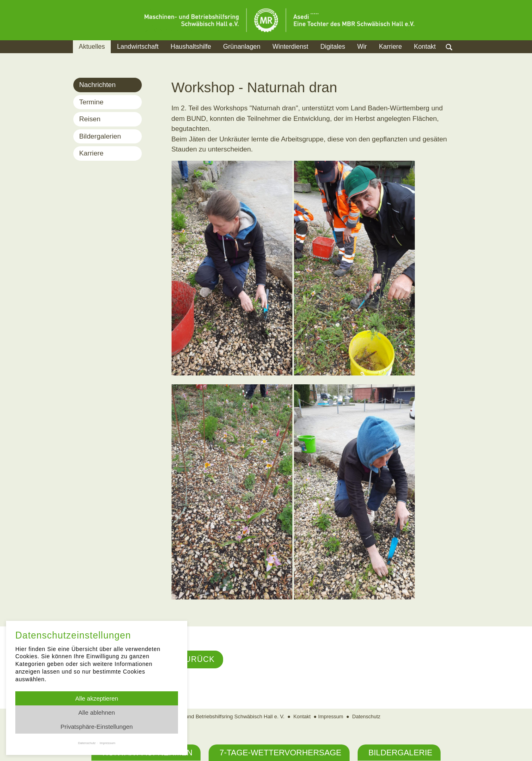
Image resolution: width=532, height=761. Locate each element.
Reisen (90, 119)
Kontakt (425, 47)
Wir (362, 47)
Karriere (390, 47)
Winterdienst (291, 47)
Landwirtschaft (138, 47)
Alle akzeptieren (97, 698)
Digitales (333, 47)
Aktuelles (92, 47)
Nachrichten (98, 85)
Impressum (331, 716)
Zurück (198, 659)
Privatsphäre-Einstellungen (96, 727)
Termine (91, 102)
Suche (457, 57)
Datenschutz (367, 716)
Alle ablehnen (97, 712)
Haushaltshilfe (191, 47)
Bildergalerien (100, 136)
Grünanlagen (242, 47)
